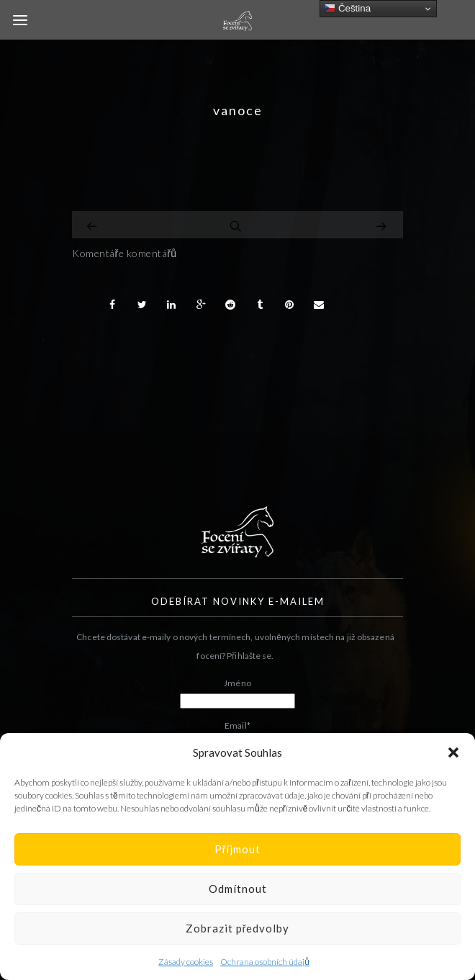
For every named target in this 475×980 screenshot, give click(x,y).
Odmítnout (238, 889)
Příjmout (238, 849)
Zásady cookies (186, 962)
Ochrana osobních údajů (265, 962)
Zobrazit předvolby (238, 928)
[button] (453, 752)
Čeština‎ (347, 9)
